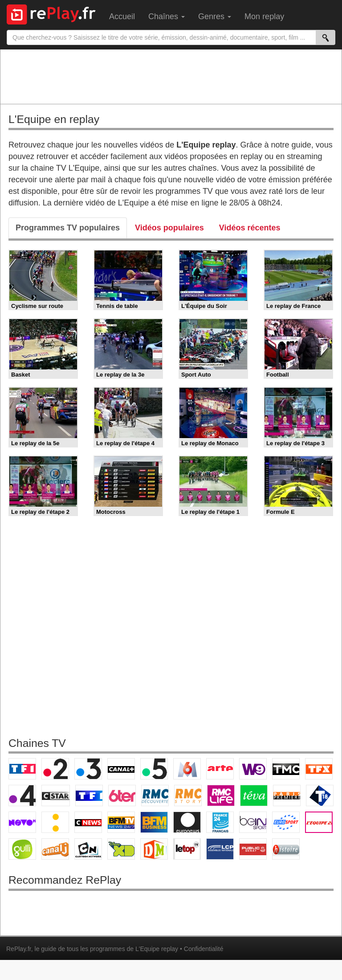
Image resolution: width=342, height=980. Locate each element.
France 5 (154, 769)
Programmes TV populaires (68, 228)
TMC (286, 769)
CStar (56, 795)
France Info (55, 822)
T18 (320, 795)
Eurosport (286, 822)
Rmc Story (188, 795)
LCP (220, 849)
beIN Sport (253, 822)
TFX (319, 769)
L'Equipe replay (157, 949)
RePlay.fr (19, 949)
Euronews (187, 822)
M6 (187, 769)
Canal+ (121, 769)
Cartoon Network (88, 849)
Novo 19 (22, 822)
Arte (220, 769)
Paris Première (287, 795)
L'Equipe (319, 822)
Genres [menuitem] (215, 16)
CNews (88, 822)
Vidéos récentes (250, 228)
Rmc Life (221, 795)
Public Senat (253, 849)
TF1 (22, 769)
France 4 (22, 795)
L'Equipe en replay (54, 119)
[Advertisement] (171, 76)
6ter (122, 795)
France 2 (55, 769)
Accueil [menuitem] (122, 16)
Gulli (22, 849)
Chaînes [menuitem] (167, 16)
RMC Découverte (155, 795)
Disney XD (121, 849)
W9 (253, 769)
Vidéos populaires (169, 228)
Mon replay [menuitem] (264, 16)
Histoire (286, 849)
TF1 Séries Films (89, 795)
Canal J (55, 849)
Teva (254, 795)
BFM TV (121, 822)
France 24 (220, 822)
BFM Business (154, 822)
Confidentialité (204, 949)
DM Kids (154, 849)
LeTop (187, 849)
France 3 (88, 769)
